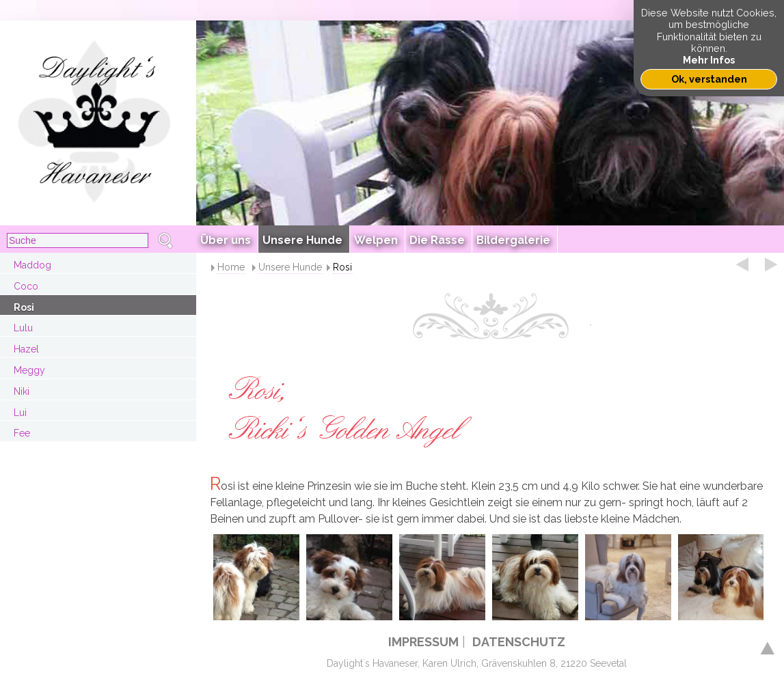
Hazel (26, 349)
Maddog (32, 265)
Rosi (24, 307)
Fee (22, 433)
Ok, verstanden (709, 79)
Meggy (29, 370)
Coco (26, 286)
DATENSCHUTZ (519, 642)
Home (231, 267)
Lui (20, 413)
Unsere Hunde (290, 267)
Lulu (23, 328)
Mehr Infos (709, 60)
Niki (22, 391)
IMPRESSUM (423, 642)
